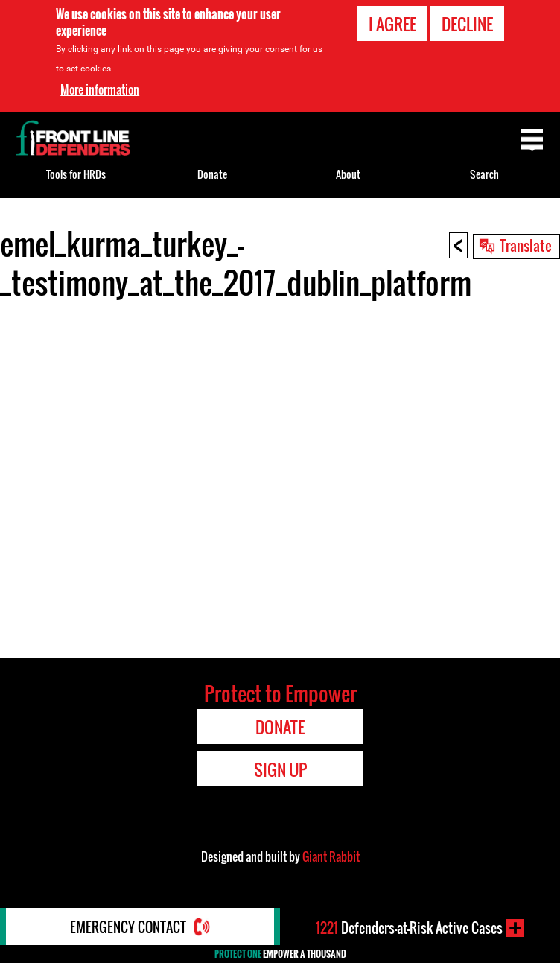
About (348, 174)
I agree (392, 24)
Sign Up (280, 769)
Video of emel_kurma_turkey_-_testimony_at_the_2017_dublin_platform (280, 476)
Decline (467, 24)
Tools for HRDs (76, 174)
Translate (526, 245)
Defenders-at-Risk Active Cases (409, 928)
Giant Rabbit (331, 856)
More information (100, 89)
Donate (212, 174)
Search (484, 174)
